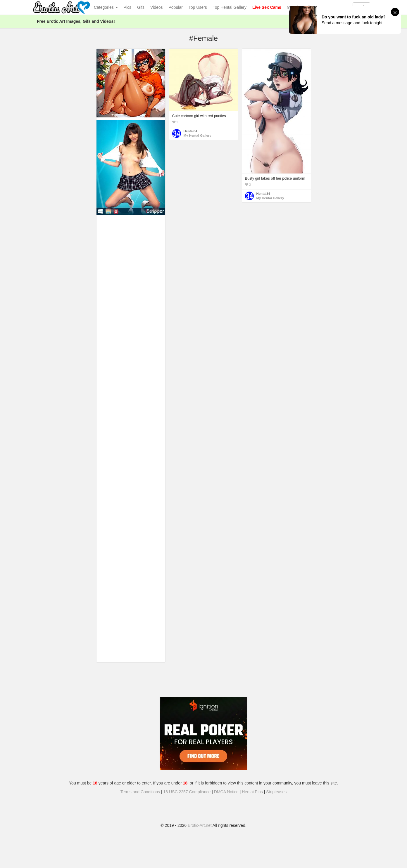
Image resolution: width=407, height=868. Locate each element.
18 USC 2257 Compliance (187, 792)
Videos (157, 7)
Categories (106, 7)
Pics (127, 7)
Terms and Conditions (140, 792)
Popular (176, 7)
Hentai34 (190, 131)
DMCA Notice (226, 792)
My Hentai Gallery (198, 136)
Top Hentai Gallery (230, 7)
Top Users (198, 7)
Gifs (141, 7)
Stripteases (276, 792)
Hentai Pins (252, 792)
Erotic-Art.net (200, 825)
